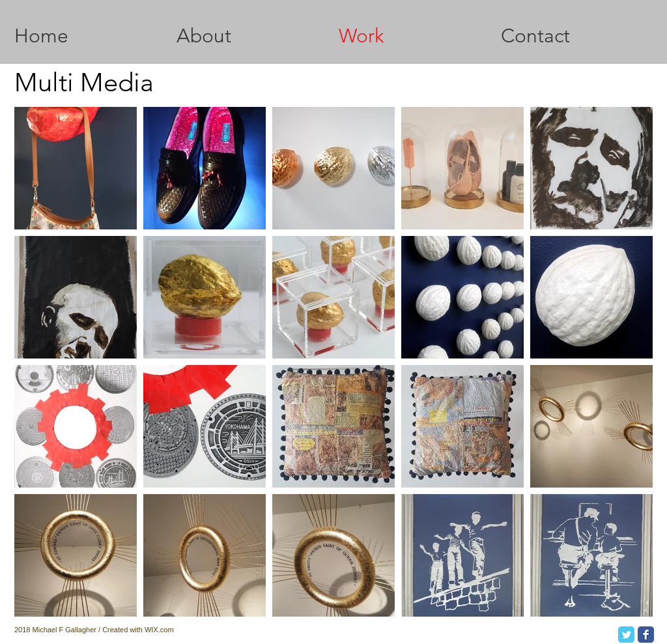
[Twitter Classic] (626, 635)
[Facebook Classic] (646, 635)
